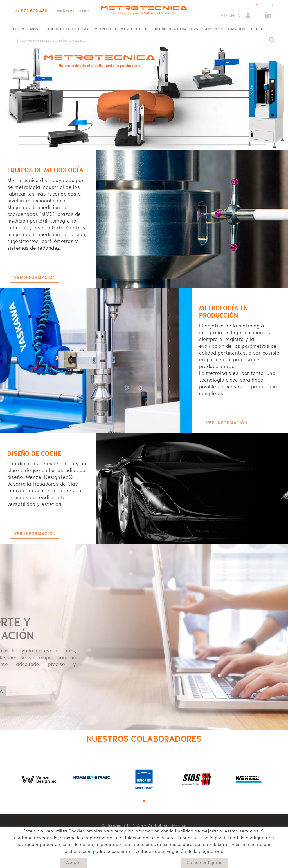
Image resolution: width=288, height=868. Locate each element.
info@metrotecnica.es (73, 11)
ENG (272, 5)
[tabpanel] (39, 779)
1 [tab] (144, 801)
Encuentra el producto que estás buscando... (51, 41)
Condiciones (84, 862)
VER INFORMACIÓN (35, 278)
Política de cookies (30, 862)
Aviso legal (60, 862)
